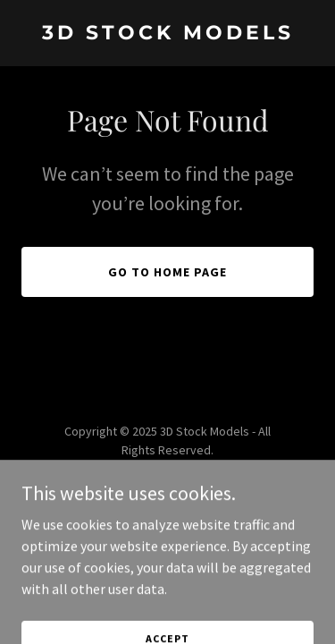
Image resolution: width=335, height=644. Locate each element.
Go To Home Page (167, 272)
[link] (167, 34)
